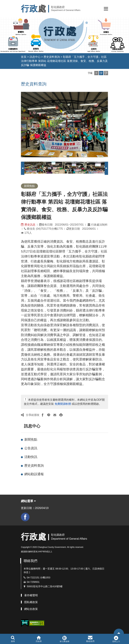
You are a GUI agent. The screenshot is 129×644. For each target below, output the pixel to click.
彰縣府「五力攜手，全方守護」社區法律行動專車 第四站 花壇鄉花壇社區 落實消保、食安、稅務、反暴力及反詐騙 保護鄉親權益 (64, 61)
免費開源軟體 (63, 404)
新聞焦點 (31, 439)
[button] (106, 9)
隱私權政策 (31, 602)
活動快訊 (31, 457)
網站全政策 (31, 609)
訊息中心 (35, 57)
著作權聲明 (31, 595)
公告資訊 (31, 448)
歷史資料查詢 (52, 57)
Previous (23, 168)
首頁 (24, 57)
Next (106, 168)
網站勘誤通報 (34, 474)
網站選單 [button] (28, 501)
